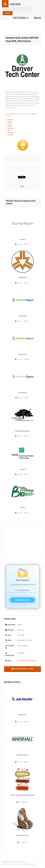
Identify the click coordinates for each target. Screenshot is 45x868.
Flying (9, 124)
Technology (21, 661)
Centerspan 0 (23, 393)
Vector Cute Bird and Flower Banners (23, 795)
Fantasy (34, 114)
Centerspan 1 (22, 354)
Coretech (22, 239)
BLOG (38, 18)
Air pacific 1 (22, 715)
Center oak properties (22, 431)
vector (15, 4)
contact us (14, 864)
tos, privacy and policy (27, 864)
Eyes (28, 661)
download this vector (22, 669)
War (9, 130)
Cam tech (23, 469)
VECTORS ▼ (21, 18)
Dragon (10, 122)
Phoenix (10, 135)
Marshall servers (23, 755)
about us (5, 864)
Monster (10, 133)
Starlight (10, 128)
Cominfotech (23, 278)
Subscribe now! (22, 600)
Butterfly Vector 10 (23, 835)
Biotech (22, 508)
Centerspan (23, 316)
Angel (9, 126)
